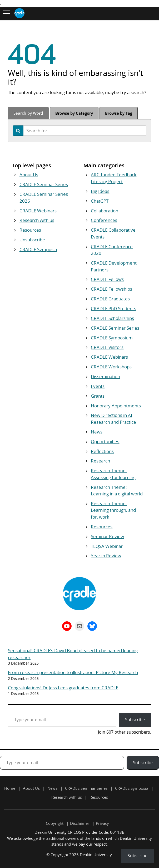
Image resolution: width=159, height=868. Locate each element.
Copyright (55, 823)
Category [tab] (74, 113)
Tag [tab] (119, 113)
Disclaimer (80, 823)
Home (10, 788)
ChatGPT (100, 201)
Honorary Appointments (116, 406)
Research (100, 461)
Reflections (102, 451)
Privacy (102, 823)
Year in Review (106, 556)
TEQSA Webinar (107, 546)
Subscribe (135, 720)
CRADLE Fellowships (111, 289)
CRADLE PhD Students (113, 308)
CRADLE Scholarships (112, 318)
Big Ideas (100, 191)
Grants (98, 396)
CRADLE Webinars (38, 211)
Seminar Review (107, 536)
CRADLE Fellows (107, 279)
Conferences (104, 220)
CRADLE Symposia (38, 249)
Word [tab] (28, 113)
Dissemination (105, 376)
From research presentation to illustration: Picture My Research (73, 672)
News (97, 432)
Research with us (37, 220)
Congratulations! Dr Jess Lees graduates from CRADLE (63, 688)
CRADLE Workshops (111, 367)
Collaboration (105, 211)
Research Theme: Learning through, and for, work (113, 510)
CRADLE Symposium (112, 338)
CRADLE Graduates (110, 299)
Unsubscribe (32, 240)
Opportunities (105, 442)
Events (98, 386)
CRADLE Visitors (107, 347)
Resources (30, 230)
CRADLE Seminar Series (44, 184)
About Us (29, 175)
